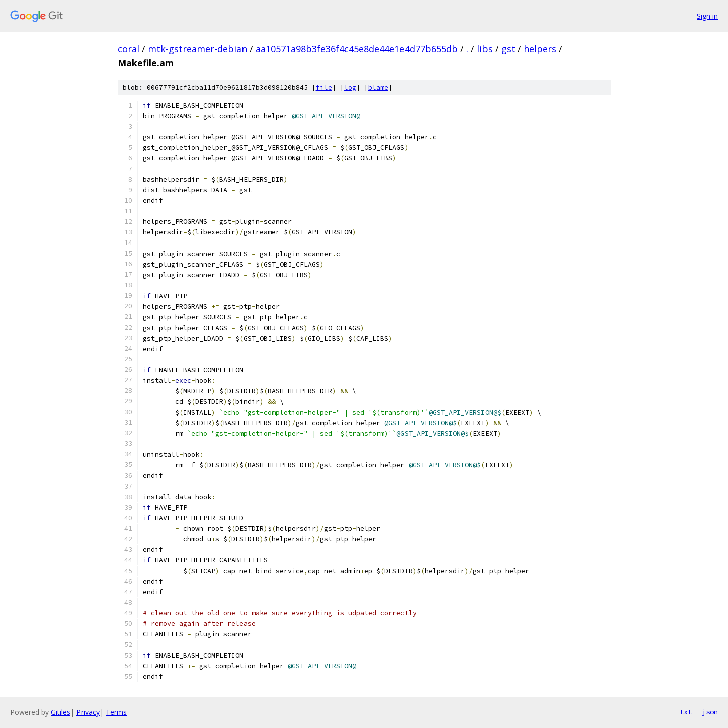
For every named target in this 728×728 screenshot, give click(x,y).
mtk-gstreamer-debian (197, 49)
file (324, 87)
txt (686, 712)
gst (508, 49)
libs (485, 49)
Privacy (88, 712)
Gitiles (61, 712)
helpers (540, 49)
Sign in (707, 16)
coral (129, 49)
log (350, 87)
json (710, 712)
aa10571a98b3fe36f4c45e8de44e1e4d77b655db (357, 49)
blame (378, 87)
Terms (116, 712)
